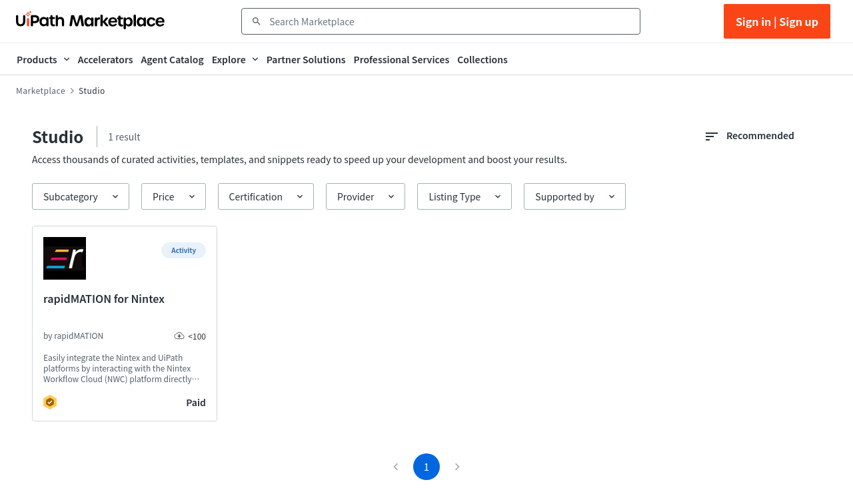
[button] (81, 196)
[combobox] (450, 21)
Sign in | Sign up (777, 21)
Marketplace (41, 91)
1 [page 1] (426, 466)
